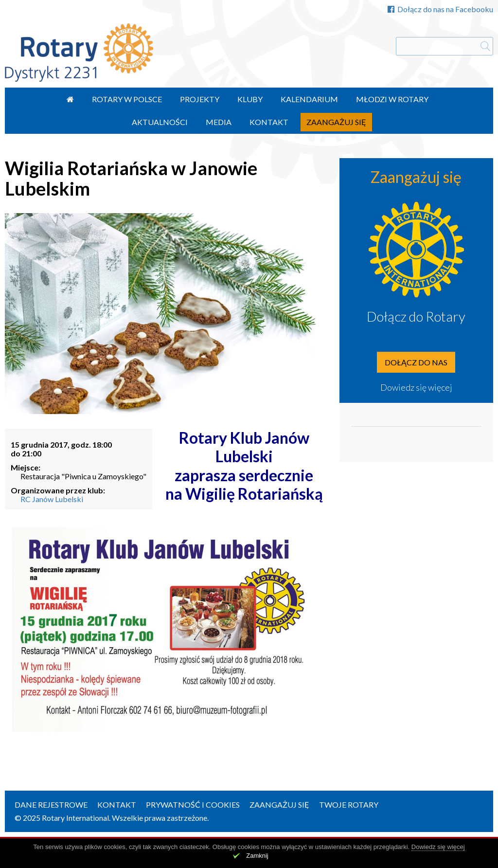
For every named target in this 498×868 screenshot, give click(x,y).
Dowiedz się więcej (416, 387)
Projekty (200, 99)
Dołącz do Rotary (416, 316)
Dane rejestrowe (51, 805)
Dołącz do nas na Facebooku (440, 9)
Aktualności (160, 122)
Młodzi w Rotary (392, 99)
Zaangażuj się (336, 122)
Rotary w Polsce (127, 99)
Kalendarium (309, 99)
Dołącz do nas (416, 362)
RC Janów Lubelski (52, 499)
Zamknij (257, 856)
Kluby (250, 99)
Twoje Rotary (349, 805)
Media (219, 122)
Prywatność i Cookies (193, 805)
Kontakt (269, 122)
